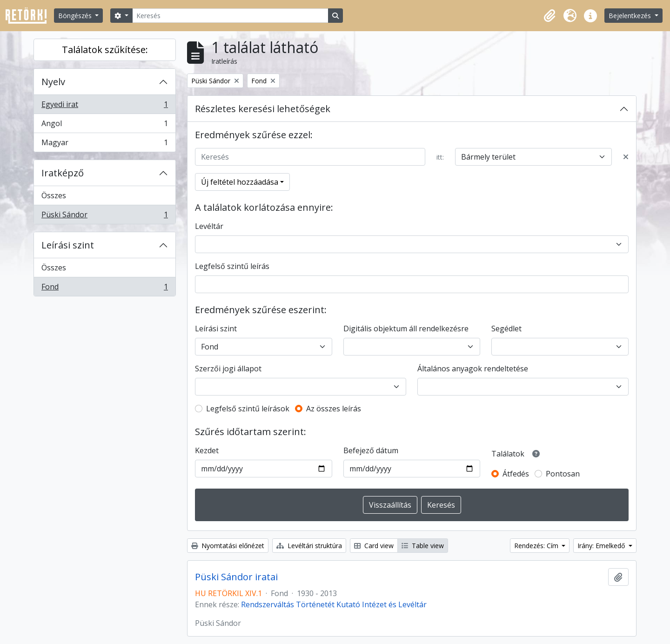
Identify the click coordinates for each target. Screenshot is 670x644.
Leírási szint (68, 245)
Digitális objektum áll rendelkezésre (406, 329)
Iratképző (63, 173)
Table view (423, 546)
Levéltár (209, 226)
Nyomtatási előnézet (228, 546)
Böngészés (76, 16)
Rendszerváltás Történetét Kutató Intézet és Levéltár (334, 604)
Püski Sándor (104, 216)
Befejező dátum (371, 450)
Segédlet (506, 329)
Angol (104, 125)
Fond (104, 288)
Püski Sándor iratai (236, 577)
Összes (54, 195)
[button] (549, 16)
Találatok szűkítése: (105, 50)
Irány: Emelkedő (602, 546)
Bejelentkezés (631, 16)
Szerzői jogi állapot (228, 369)
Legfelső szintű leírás (232, 266)
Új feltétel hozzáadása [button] (240, 182)
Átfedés (516, 474)
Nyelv (53, 82)
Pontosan (563, 474)
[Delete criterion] (626, 157)
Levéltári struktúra (309, 546)
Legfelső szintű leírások (248, 409)
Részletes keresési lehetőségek (263, 109)
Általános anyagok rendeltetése (473, 369)
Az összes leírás (334, 409)
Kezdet (207, 450)
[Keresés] (230, 16)
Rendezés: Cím (537, 546)
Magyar (104, 144)
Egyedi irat (104, 106)
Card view (374, 546)
